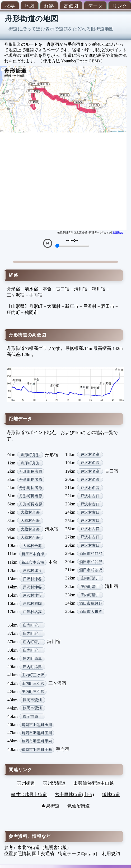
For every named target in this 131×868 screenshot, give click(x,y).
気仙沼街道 (79, 806)
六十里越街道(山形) (74, 795)
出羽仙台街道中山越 (94, 783)
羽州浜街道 (54, 783)
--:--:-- (72, 240)
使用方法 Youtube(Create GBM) (71, 61)
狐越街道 (111, 795)
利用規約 (118, 232)
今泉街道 (50, 806)
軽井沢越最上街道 (29, 795)
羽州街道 (26, 783)
